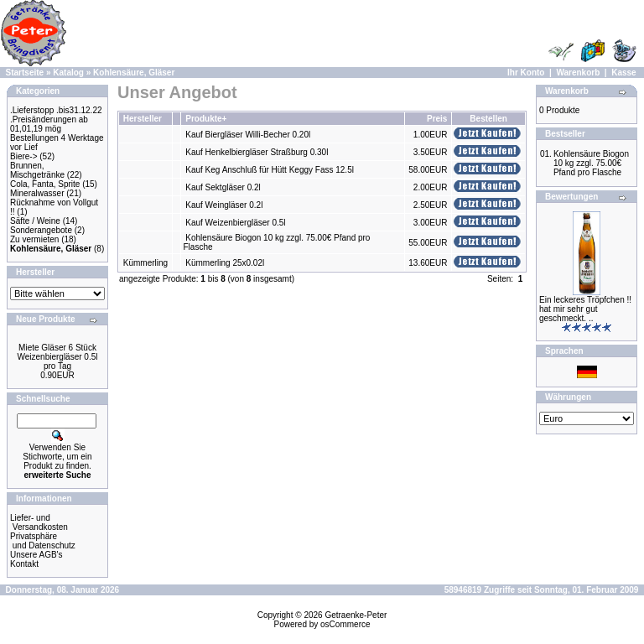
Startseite (25, 73)
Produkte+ (206, 119)
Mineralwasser (37, 193)
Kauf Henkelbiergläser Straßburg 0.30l (257, 152)
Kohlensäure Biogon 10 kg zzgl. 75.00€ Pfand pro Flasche (591, 163)
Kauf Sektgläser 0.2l (223, 187)
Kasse (623, 73)
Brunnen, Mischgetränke (37, 170)
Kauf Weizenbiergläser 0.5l (235, 223)
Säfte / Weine (35, 221)
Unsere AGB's (36, 555)
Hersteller (143, 119)
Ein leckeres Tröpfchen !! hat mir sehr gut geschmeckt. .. (585, 309)
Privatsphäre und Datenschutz (43, 541)
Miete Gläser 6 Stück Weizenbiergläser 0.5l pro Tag (58, 357)
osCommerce (345, 624)
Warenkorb (578, 73)
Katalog (68, 73)
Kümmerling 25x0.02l (225, 263)
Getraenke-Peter (356, 615)
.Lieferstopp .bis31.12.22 (56, 110)
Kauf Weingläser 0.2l (224, 205)
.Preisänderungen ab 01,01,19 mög (49, 124)
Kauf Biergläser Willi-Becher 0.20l (248, 135)
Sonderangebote (41, 230)
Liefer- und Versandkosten (39, 522)
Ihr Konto (526, 73)
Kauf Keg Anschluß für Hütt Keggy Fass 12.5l (270, 170)
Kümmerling (145, 263)
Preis (437, 119)
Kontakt (24, 564)
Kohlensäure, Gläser (134, 73)
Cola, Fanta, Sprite (45, 184)
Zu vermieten (34, 239)
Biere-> (24, 156)
